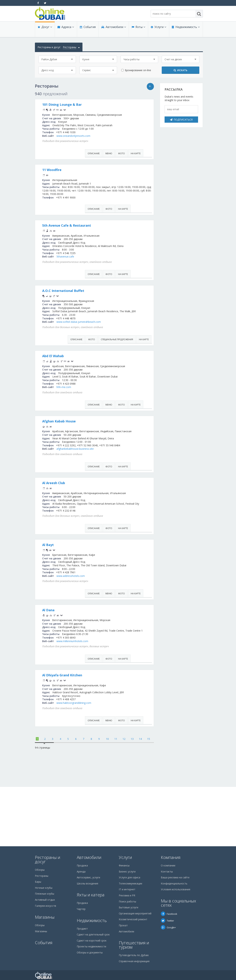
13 (132, 798)
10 (107, 798)
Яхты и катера (91, 895)
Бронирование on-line (138, 70)
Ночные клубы (44, 888)
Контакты (167, 871)
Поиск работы (127, 901)
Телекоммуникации (130, 883)
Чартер (81, 909)
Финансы (124, 865)
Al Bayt (91, 590)
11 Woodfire (95, 177)
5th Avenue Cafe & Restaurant (109, 236)
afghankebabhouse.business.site (118, 487)
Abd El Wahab (96, 377)
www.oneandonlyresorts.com (116, 143)
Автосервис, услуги (88, 877)
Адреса (65, 31)
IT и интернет (127, 889)
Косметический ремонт (133, 919)
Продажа (82, 865)
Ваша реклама (152, 87)
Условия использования (176, 889)
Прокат (123, 925)
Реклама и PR (127, 895)
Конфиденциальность (174, 883)
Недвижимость (185, 31)
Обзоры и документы (90, 952)
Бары (38, 882)
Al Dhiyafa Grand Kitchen (105, 731)
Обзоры (40, 870)
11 (116, 798)
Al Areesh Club (96, 521)
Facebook (169, 914)
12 (124, 798)
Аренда (81, 871)
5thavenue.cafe (108, 271)
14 (140, 798)
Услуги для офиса (129, 877)
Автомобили (113, 31)
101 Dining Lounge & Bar (105, 104)
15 (149, 798)
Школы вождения (87, 883)
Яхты (138, 31)
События (87, 31)
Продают (82, 929)
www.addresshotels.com (113, 625)
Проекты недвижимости (91, 946)
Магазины (45, 917)
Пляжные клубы (45, 894)
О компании (168, 865)
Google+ (168, 927)
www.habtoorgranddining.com (117, 762)
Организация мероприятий (135, 913)
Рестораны (42, 876)
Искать (181, 70)
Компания (171, 857)
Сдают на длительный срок (93, 934)
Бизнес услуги (127, 871)
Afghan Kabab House (102, 449)
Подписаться (181, 120)
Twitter (167, 921)
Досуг (44, 31)
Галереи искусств (46, 906)
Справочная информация (134, 961)
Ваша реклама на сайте (175, 877)
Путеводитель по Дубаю (134, 955)
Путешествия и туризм (134, 945)
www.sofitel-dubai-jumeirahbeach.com (121, 343)
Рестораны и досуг (48, 859)
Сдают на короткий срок (92, 941)
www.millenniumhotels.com (115, 697)
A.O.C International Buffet (106, 308)
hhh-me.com (107, 415)
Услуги (158, 31)
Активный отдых (45, 900)
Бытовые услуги (129, 907)
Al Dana (91, 659)
